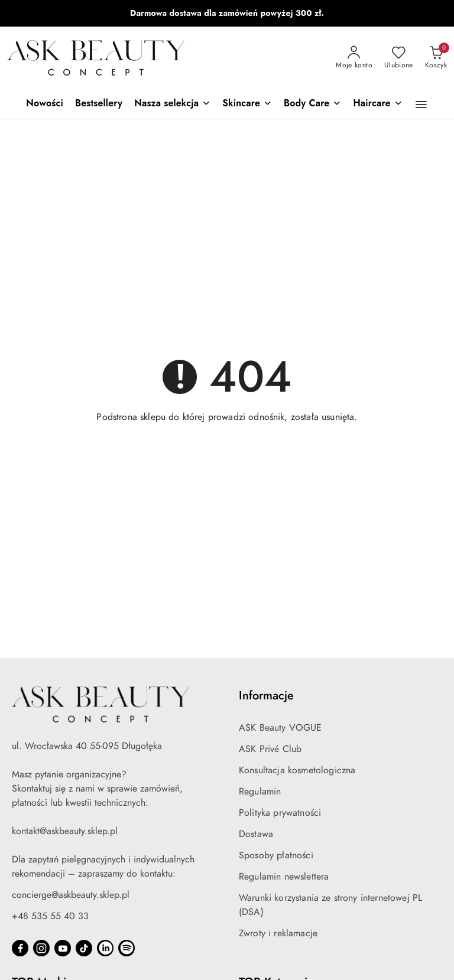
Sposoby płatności (276, 855)
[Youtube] (63, 948)
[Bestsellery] (99, 104)
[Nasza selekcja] (172, 104)
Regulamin (260, 792)
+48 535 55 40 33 (50, 916)
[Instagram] (41, 948)
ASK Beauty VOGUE (280, 728)
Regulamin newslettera (284, 877)
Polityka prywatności (280, 813)
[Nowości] (45, 104)
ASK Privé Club (270, 749)
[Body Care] (312, 104)
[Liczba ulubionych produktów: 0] (399, 58)
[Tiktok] (84, 948)
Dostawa (256, 834)
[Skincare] (247, 104)
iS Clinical (195, 13)
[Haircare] (377, 104)
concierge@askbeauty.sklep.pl (71, 895)
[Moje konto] (354, 58)
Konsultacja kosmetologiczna (297, 770)
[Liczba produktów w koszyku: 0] (436, 58)
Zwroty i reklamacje (278, 933)
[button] (421, 105)
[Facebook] (20, 948)
